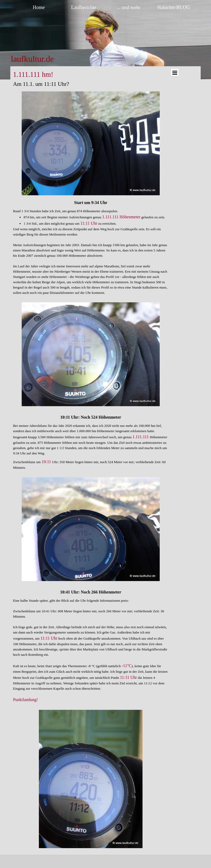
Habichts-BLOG (174, 7)
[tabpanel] (51, 59)
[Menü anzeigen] (175, 73)
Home (39, 7)
